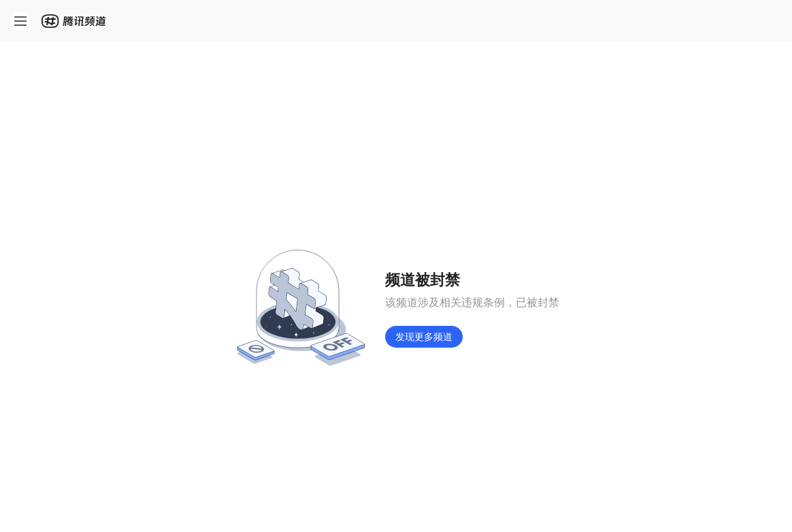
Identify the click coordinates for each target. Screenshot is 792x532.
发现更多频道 (424, 336)
